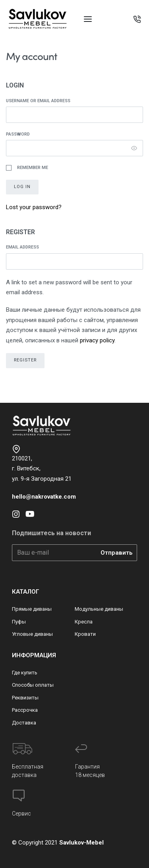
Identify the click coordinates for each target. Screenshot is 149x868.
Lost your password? (34, 207)
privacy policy (97, 340)
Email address (24, 247)
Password (19, 134)
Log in (22, 187)
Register (25, 360)
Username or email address (40, 101)
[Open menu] (88, 19)
